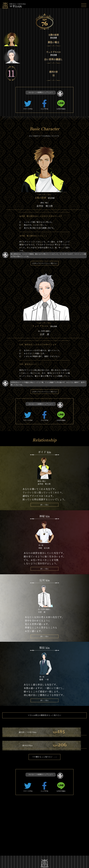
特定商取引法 (36, 850)
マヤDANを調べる (19, 843)
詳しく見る (44, 505)
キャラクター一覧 (37, 845)
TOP (14, 837)
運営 (14, 850)
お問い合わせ (36, 854)
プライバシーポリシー (20, 854)
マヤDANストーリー (37, 838)
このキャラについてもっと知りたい (44, 263)
